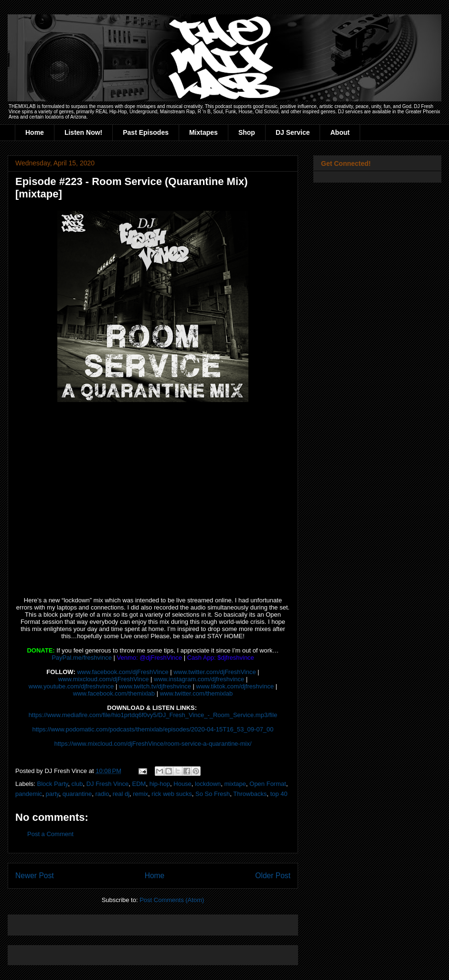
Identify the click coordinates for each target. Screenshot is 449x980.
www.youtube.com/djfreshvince (71, 686)
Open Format (268, 784)
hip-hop (160, 784)
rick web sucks (172, 794)
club (77, 784)
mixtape (235, 784)
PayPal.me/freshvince (82, 658)
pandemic (29, 794)
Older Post (273, 876)
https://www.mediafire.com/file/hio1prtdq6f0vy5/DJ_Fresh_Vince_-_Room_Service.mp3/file (153, 715)
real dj (121, 794)
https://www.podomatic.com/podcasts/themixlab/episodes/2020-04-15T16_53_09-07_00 (153, 729)
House (182, 784)
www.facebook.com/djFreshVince (123, 672)
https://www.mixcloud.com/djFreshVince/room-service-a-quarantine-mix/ (153, 744)
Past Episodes (146, 132)
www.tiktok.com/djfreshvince (235, 686)
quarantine (77, 794)
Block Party (53, 784)
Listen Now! (83, 132)
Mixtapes (203, 132)
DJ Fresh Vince (108, 784)
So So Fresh (213, 794)
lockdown (208, 784)
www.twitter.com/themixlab (196, 693)
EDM (139, 784)
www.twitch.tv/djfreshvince (155, 686)
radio (102, 794)
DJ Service (293, 132)
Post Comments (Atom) (172, 900)
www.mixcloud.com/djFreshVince (104, 679)
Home (35, 132)
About (340, 132)
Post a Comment (50, 834)
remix (140, 794)
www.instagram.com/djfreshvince (199, 679)
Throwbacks (250, 794)
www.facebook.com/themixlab (114, 693)
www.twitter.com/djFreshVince (214, 672)
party (53, 794)
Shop (247, 132)
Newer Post (35, 876)
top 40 (279, 794)
